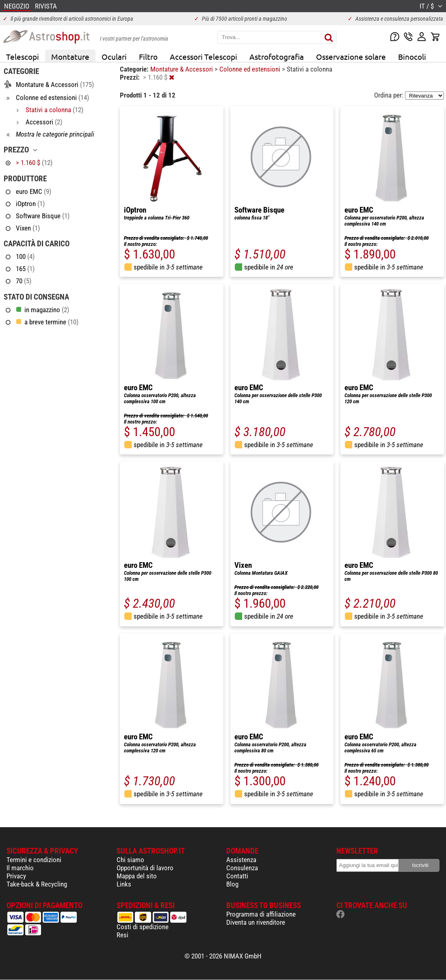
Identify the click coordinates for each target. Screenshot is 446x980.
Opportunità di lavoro (145, 868)
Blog (232, 884)
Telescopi (23, 56)
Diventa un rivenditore (256, 922)
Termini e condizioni (34, 860)
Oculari (114, 56)
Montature (70, 56)
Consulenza (242, 868)
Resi (122, 935)
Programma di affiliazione (261, 914)
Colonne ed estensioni (251, 69)
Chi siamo (130, 860)
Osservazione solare (351, 56)
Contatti (237, 876)
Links (124, 884)
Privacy (16, 876)
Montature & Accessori (182, 69)
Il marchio (20, 868)
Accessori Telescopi (204, 56)
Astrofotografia (277, 56)
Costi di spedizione (143, 927)
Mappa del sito (137, 876)
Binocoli (412, 56)
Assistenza (241, 860)
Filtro (148, 56)
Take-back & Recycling (37, 884)
